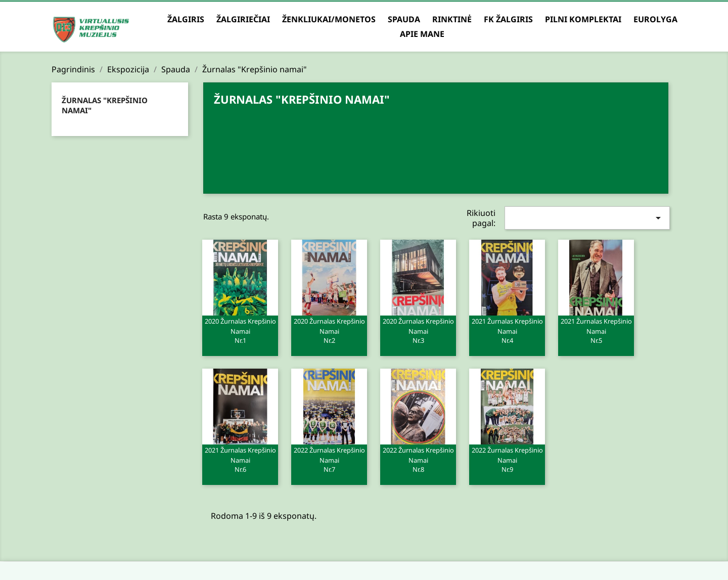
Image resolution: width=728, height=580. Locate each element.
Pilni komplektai (583, 19)
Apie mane (422, 34)
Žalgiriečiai (243, 19)
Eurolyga (655, 19)
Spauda (404, 19)
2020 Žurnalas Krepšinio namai (240, 330)
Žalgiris (186, 19)
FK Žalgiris (508, 19)
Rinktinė (452, 19)
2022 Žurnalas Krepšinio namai (329, 459)
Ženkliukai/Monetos (329, 19)
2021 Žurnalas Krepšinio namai (507, 330)
